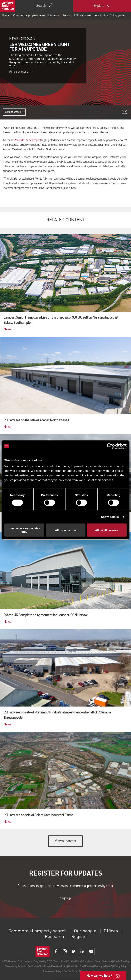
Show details (110, 517)
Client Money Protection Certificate (21, 966)
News (66, 15)
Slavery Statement (103, 961)
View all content (66, 841)
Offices (111, 931)
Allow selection (65, 530)
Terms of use (59, 961)
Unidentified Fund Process (80, 966)
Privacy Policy (120, 966)
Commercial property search (37, 931)
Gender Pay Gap (121, 961)
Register (80, 937)
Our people (85, 931)
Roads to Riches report (27, 140)
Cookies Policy (74, 961)
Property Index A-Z (103, 966)
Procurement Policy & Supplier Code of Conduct (65, 971)
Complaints (88, 961)
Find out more (21, 72)
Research (54, 937)
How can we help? (99, 975)
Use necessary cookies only (24, 530)
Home (5, 15)
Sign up (65, 898)
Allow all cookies (107, 530)
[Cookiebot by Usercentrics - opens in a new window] (110, 446)
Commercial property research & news (36, 15)
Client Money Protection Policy (52, 966)
